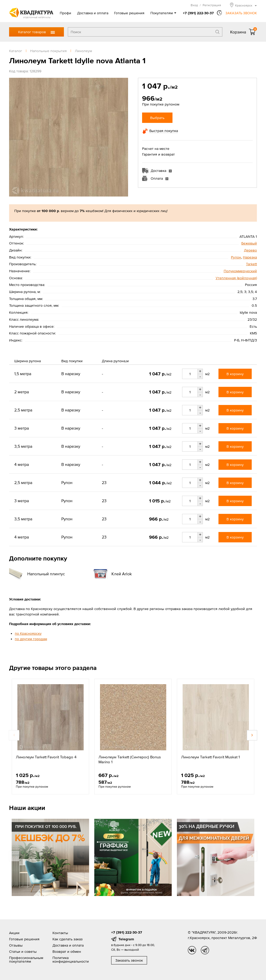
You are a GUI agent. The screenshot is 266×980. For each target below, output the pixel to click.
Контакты (60, 933)
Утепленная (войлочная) (236, 278)
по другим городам (31, 639)
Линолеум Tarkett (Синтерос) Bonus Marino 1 (130, 759)
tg (205, 950)
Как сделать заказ (68, 939)
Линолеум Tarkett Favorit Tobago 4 (46, 757)
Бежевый (249, 243)
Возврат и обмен (67, 951)
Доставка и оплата (93, 13)
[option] (50, 737)
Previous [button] (14, 735)
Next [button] (252, 735)
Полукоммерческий (240, 271)
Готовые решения (129, 13)
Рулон (236, 257)
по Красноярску (28, 633)
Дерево (250, 250)
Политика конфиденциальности (71, 960)
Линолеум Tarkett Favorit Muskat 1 (210, 757)
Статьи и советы (23, 951)
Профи (65, 13)
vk (192, 950)
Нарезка (250, 257)
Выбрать (157, 118)
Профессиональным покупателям (26, 960)
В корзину (235, 374)
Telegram (126, 939)
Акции (14, 933)
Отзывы (16, 945)
